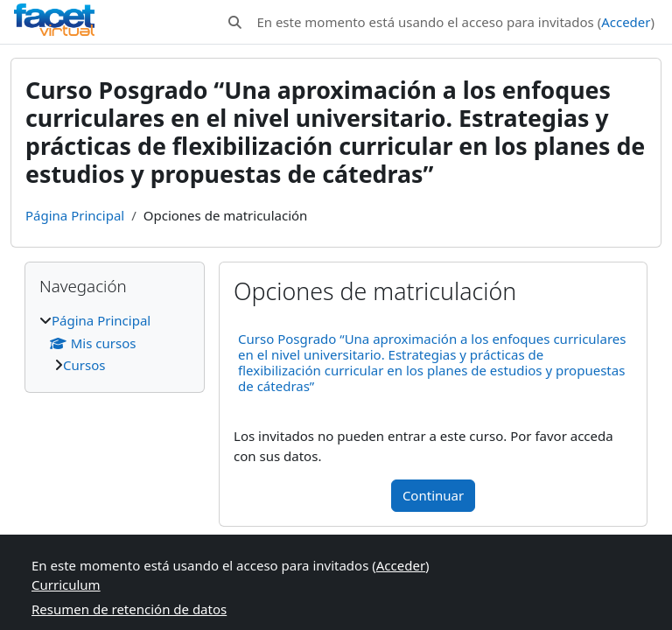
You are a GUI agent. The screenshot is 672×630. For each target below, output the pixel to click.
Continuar (433, 495)
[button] (235, 22)
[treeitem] (115, 343)
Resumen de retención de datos (129, 609)
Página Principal (75, 215)
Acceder (626, 22)
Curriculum (66, 584)
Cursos (84, 365)
